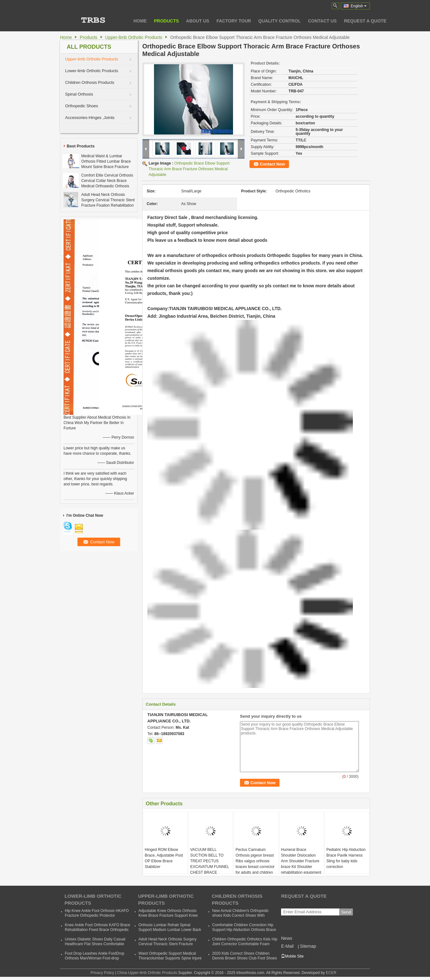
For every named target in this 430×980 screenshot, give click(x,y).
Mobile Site (292, 956)
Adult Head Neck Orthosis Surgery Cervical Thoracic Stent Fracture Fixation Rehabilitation (108, 200)
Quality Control (279, 21)
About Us (198, 21)
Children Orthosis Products (90, 82)
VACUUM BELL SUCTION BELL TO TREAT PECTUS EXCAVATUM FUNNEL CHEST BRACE (209, 861)
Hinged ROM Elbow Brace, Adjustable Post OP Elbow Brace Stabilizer (164, 858)
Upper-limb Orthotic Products (134, 37)
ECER (331, 973)
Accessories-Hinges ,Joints (90, 118)
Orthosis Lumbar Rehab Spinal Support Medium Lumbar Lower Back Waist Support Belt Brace (170, 930)
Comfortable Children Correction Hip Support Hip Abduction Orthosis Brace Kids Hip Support (244, 930)
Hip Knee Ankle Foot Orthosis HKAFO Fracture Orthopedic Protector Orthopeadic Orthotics (97, 915)
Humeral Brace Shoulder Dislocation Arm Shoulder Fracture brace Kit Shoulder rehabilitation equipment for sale (301, 864)
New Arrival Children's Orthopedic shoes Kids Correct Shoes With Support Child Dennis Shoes (240, 915)
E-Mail (287, 946)
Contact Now (272, 164)
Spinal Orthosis (79, 94)
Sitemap (308, 946)
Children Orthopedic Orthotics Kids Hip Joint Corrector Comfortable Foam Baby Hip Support (245, 944)
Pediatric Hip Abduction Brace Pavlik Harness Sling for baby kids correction (346, 858)
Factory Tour (234, 21)
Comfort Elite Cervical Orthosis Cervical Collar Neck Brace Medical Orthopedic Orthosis (107, 181)
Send (346, 912)
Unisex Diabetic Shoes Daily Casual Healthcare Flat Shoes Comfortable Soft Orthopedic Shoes (95, 944)
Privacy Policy (102, 973)
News (287, 938)
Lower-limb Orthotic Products (92, 71)
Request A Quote (365, 21)
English (359, 6)
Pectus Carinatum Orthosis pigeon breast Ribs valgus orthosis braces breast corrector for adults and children (255, 861)
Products (166, 21)
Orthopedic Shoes (82, 106)
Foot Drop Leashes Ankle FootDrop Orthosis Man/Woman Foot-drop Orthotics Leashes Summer (95, 958)
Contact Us (322, 21)
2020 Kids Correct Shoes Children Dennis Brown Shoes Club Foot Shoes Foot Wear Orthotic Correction (245, 958)
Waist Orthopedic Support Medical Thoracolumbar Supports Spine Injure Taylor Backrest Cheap (170, 958)
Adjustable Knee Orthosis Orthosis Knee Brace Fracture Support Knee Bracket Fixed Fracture (168, 915)
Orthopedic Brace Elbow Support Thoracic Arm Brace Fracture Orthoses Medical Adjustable (189, 169)
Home (140, 21)
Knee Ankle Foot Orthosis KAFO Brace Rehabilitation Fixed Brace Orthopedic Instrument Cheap (98, 930)
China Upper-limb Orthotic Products (147, 973)
